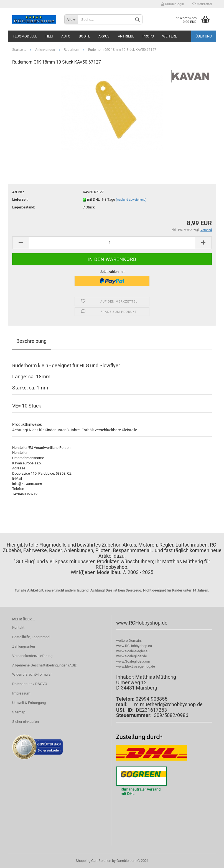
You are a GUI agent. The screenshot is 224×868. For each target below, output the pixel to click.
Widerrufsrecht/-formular (32, 674)
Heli (49, 36)
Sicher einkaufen (26, 722)
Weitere (170, 36)
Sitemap (19, 712)
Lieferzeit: (20, 199)
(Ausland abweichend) (131, 200)
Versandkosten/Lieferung (32, 656)
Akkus (104, 36)
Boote (84, 36)
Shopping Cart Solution (93, 861)
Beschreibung (31, 341)
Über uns (204, 36)
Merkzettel (202, 4)
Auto (66, 36)
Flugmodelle (25, 36)
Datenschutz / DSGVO (30, 684)
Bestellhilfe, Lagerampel (31, 637)
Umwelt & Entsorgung (29, 703)
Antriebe (126, 36)
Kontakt (18, 627)
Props (148, 36)
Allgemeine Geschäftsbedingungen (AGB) (45, 665)
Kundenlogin (173, 4)
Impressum (21, 693)
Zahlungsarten (24, 646)
